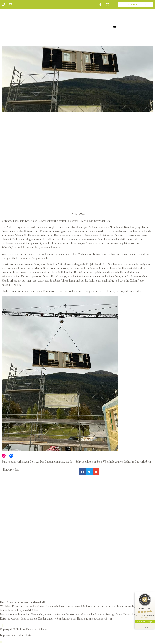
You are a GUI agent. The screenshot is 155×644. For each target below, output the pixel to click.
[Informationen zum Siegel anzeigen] (145, 625)
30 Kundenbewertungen (145, 621)
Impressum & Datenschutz (16, 636)
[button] (115, 27)
